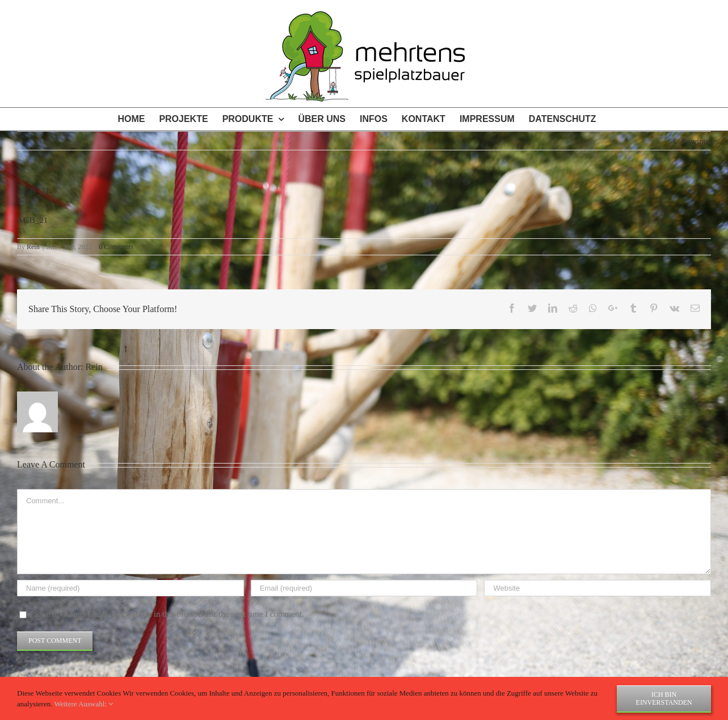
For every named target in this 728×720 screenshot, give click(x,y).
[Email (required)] (364, 588)
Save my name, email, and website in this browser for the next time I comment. (169, 614)
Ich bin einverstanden (664, 698)
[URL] (597, 588)
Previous (697, 141)
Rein (33, 247)
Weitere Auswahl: (83, 704)
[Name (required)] (131, 588)
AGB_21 (32, 220)
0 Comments (116, 247)
